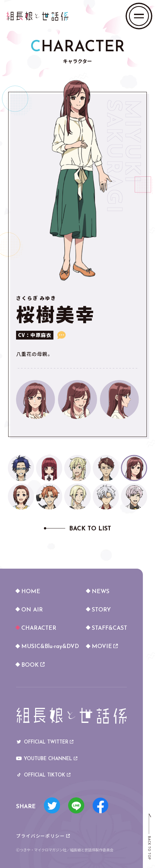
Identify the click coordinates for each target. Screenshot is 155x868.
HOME (31, 592)
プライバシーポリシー (43, 836)
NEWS (101, 592)
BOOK (33, 665)
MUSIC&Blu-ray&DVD (49, 647)
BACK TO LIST (90, 529)
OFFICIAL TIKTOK (43, 776)
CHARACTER (39, 628)
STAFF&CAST (109, 628)
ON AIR (32, 610)
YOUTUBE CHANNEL (47, 759)
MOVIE (105, 647)
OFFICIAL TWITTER (45, 743)
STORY (101, 610)
